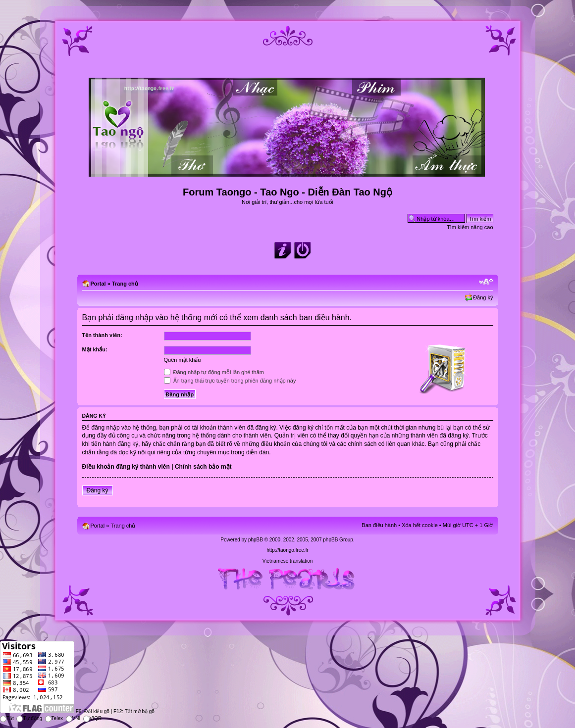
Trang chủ (125, 284)
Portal (98, 284)
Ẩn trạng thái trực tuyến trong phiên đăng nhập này (230, 381)
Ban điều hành (379, 525)
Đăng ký (483, 297)
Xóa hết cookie (420, 525)
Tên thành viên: (102, 335)
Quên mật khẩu (183, 360)
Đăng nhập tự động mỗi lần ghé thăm (214, 372)
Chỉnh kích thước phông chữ (486, 282)
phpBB (256, 540)
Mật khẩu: (95, 349)
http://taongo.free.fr (287, 550)
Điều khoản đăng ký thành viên (126, 467)
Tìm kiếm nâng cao (470, 227)
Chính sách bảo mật (203, 467)
